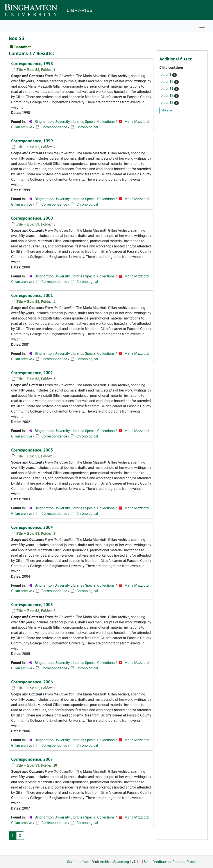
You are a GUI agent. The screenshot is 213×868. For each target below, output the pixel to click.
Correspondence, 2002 (32, 373)
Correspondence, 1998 (32, 64)
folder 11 (167, 89)
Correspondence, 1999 (32, 141)
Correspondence (54, 127)
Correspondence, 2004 (32, 527)
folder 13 (167, 103)
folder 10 (167, 82)
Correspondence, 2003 (32, 450)
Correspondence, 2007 (32, 759)
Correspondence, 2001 (32, 295)
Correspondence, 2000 (32, 218)
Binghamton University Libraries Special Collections (75, 122)
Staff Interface (78, 862)
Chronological (87, 127)
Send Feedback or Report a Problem (172, 862)
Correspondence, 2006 (32, 682)
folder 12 (167, 96)
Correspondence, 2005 (32, 605)
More (167, 110)
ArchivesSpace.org (114, 862)
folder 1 (166, 75)
